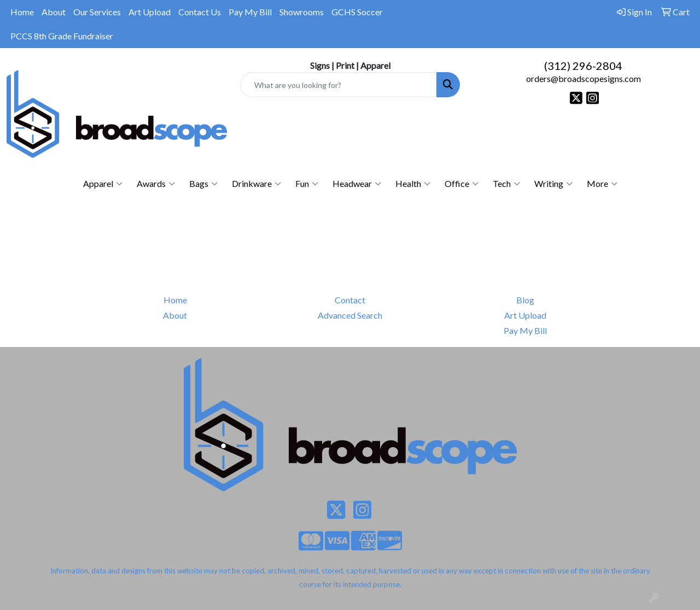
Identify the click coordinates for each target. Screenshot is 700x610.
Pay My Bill (250, 12)
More (602, 184)
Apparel (103, 184)
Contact (350, 300)
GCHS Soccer (357, 12)
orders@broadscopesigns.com (584, 78)
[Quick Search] (339, 85)
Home (22, 12)
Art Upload (150, 12)
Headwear (357, 184)
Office (462, 184)
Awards (156, 184)
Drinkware (256, 184)
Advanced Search (350, 315)
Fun (307, 184)
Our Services (97, 12)
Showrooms (302, 12)
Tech (506, 184)
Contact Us (200, 12)
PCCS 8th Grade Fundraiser (62, 36)
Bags (203, 184)
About (54, 12)
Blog (525, 300)
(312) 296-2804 (583, 66)
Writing (553, 184)
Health (413, 184)
